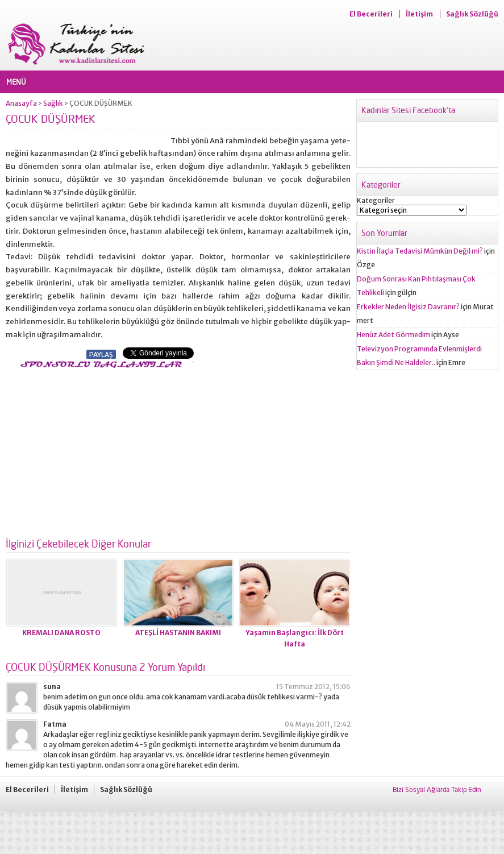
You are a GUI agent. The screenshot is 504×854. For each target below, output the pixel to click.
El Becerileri (371, 14)
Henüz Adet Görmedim (393, 335)
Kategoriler (376, 200)
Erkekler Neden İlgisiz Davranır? (408, 307)
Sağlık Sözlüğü (472, 14)
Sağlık (53, 103)
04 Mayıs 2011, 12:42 (318, 724)
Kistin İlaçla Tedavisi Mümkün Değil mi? (420, 251)
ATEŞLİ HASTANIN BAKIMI (178, 633)
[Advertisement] (101, 450)
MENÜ (16, 82)
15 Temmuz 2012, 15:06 (313, 687)
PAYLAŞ (101, 355)
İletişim (419, 14)
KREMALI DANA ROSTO (61, 633)
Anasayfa (21, 103)
